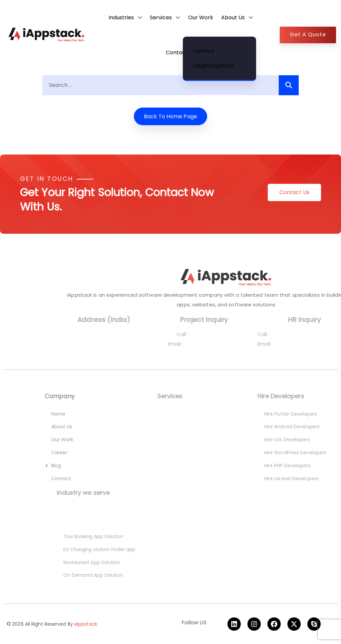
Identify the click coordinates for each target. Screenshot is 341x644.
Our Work (201, 17)
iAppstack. (86, 624)
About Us (233, 17)
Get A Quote (308, 34)
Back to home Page (170, 116)
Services (161, 17)
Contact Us (181, 52)
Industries (121, 17)
